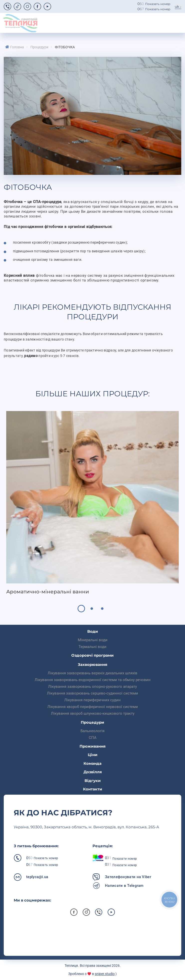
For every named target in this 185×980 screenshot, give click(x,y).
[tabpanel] (92, 503)
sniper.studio (105, 974)
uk (177, 6)
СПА (93, 738)
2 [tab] (92, 609)
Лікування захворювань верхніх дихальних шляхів (92, 673)
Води (93, 631)
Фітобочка (65, 47)
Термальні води (92, 647)
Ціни (93, 755)
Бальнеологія (92, 731)
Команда (92, 763)
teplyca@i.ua (37, 877)
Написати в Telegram (124, 886)
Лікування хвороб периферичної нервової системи (93, 707)
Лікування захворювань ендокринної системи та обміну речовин (93, 680)
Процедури (39, 47)
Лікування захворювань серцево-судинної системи (92, 693)
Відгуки (93, 781)
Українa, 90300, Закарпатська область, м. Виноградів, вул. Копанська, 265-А (86, 827)
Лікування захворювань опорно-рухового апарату (92, 687)
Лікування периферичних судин (92, 700)
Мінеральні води (93, 640)
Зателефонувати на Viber (128, 877)
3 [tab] (102, 609)
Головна (17, 47)
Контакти (93, 789)
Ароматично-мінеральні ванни (48, 592)
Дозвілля (93, 772)
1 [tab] (81, 609)
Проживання (92, 746)
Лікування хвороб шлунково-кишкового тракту (93, 713)
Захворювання (92, 665)
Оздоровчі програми (92, 655)
